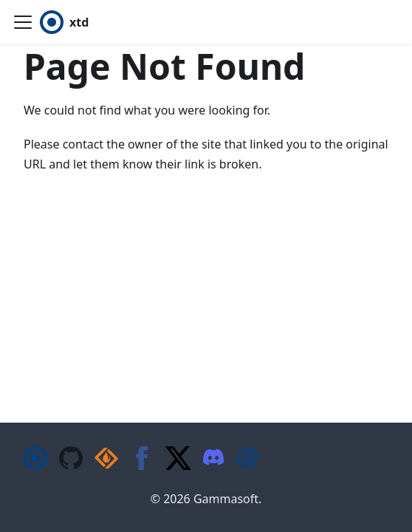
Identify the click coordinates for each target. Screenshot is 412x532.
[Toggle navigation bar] (23, 22)
